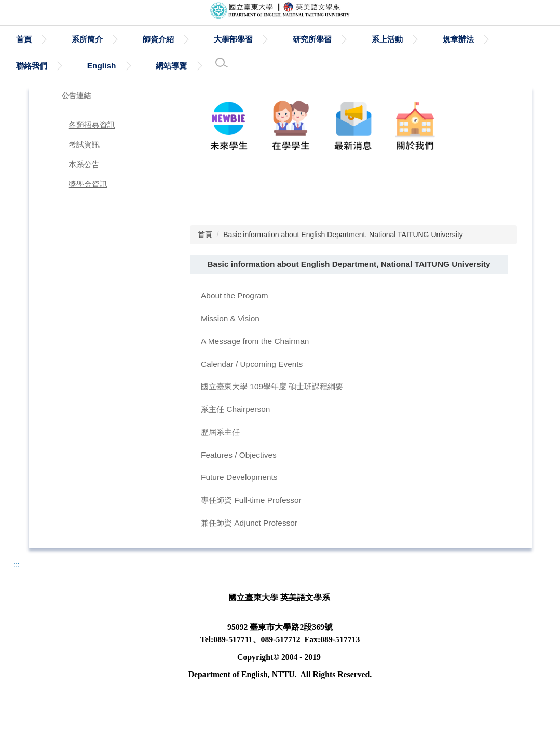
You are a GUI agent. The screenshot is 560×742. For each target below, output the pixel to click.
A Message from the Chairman (255, 341)
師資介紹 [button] (206, 39)
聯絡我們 (32, 66)
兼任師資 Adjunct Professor (249, 523)
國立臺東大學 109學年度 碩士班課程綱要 (272, 386)
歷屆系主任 (220, 432)
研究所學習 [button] (360, 39)
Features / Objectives (239, 455)
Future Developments (239, 477)
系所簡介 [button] (135, 39)
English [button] (102, 66)
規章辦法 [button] (506, 39)
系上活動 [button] (435, 39)
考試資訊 (84, 145)
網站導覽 (171, 66)
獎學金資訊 (88, 184)
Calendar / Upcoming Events (252, 364)
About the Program (234, 296)
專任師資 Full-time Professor (251, 500)
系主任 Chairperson (235, 409)
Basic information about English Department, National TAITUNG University (343, 235)
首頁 (72, 39)
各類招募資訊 (92, 125)
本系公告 (84, 164)
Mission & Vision (230, 318)
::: (20, 39)
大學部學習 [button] (281, 39)
